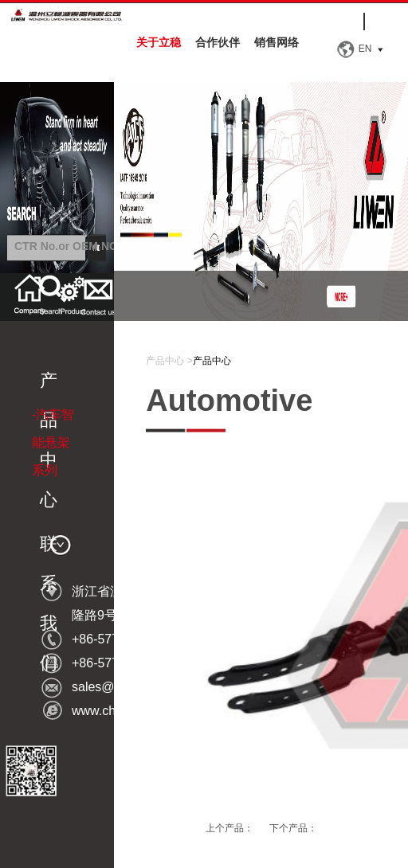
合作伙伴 (218, 42)
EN (365, 49)
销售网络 (277, 42)
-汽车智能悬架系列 (53, 442)
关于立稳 (159, 42)
